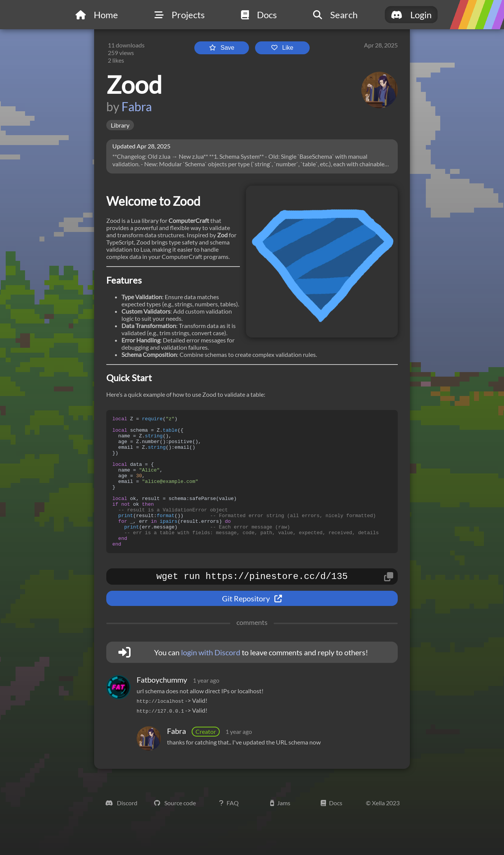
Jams (280, 831)
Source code (175, 831)
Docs (332, 831)
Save (222, 48)
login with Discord (211, 681)
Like (282, 48)
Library (120, 125)
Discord (121, 831)
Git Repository (252, 627)
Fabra (137, 106)
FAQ (229, 831)
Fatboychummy (162, 708)
